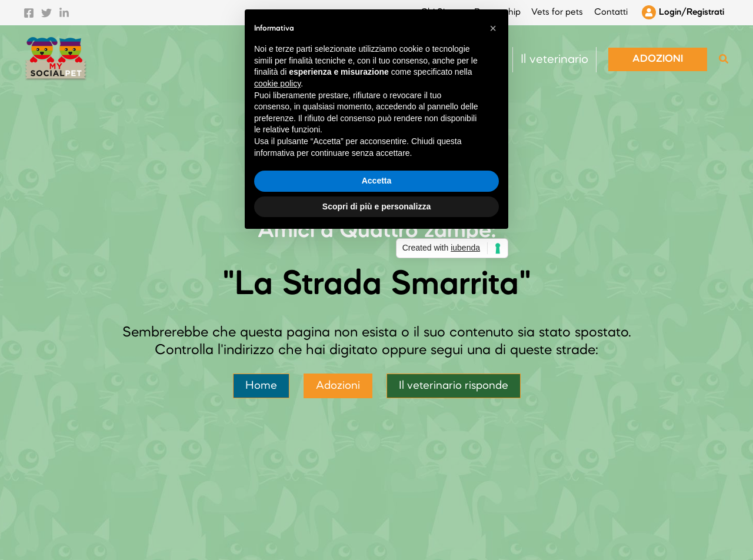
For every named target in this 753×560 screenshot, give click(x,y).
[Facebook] (29, 11)
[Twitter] (46, 11)
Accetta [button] (377, 341)
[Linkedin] (64, 11)
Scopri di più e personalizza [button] (376, 367)
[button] (658, 55)
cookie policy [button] (277, 244)
